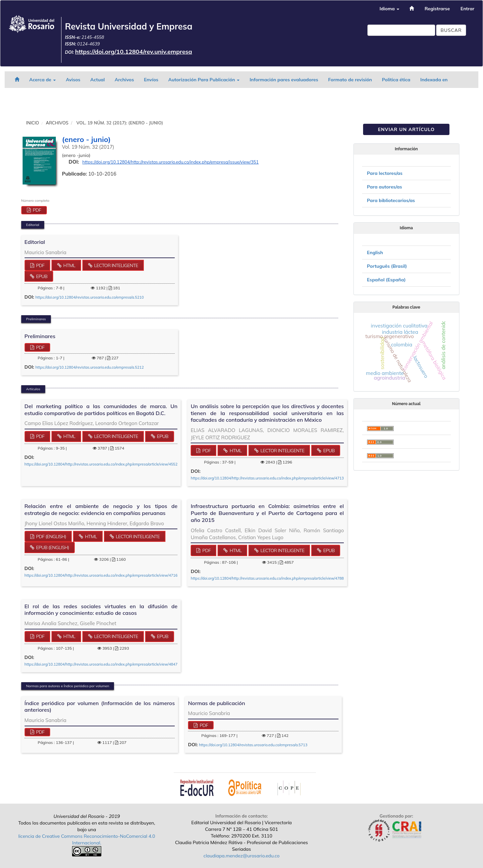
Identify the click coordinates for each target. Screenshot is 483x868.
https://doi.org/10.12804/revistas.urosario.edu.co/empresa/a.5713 (253, 745)
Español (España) (386, 280)
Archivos (124, 80)
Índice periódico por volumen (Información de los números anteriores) (100, 707)
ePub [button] (41, 276)
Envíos (151, 80)
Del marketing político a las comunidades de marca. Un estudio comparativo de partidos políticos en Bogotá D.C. (101, 410)
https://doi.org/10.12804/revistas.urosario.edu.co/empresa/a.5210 (89, 297)
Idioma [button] (389, 9)
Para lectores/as (385, 173)
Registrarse (437, 9)
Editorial (35, 242)
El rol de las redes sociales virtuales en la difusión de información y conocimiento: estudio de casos (101, 610)
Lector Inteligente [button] (115, 265)
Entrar (467, 9)
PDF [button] (36, 210)
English (375, 253)
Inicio (33, 123)
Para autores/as (385, 187)
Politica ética (396, 80)
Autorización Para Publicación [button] (204, 80)
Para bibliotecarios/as (391, 200)
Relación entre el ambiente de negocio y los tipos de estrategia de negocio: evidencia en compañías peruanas (101, 509)
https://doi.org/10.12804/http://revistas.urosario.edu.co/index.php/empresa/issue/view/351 (171, 162)
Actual (98, 80)
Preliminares (40, 336)
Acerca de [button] (43, 80)
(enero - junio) (87, 139)
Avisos (73, 80)
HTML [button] (69, 265)
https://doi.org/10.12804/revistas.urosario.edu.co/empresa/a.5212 (89, 367)
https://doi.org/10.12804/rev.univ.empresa (134, 52)
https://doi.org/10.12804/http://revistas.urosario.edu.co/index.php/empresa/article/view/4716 (101, 575)
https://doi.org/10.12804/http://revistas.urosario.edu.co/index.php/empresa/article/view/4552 (101, 464)
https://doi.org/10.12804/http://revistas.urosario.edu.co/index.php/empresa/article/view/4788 (267, 578)
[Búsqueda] (401, 30)
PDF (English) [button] (50, 537)
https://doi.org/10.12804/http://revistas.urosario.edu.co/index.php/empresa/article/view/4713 (267, 478)
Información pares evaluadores (284, 80)
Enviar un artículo (406, 129)
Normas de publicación (217, 703)
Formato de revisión (350, 80)
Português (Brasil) (387, 266)
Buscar (451, 30)
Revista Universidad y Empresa (129, 26)
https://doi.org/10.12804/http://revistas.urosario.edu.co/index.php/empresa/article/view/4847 (101, 664)
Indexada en (434, 80)
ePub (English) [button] (52, 547)
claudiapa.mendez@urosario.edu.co (242, 856)
